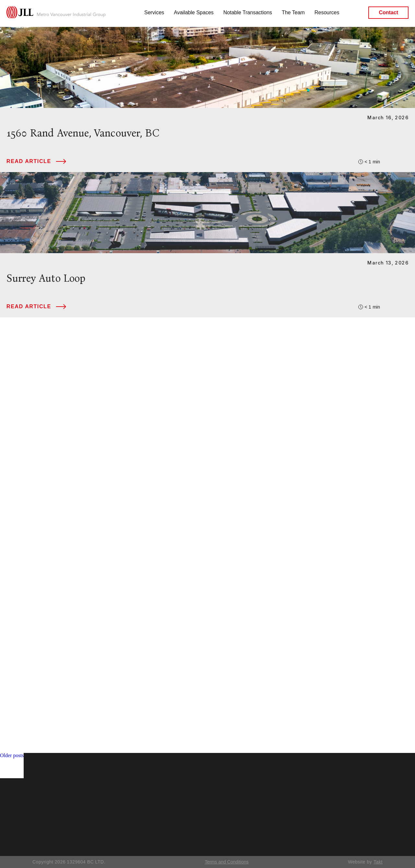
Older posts (12, 755)
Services (154, 12)
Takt (378, 862)
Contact (388, 13)
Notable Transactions (248, 12)
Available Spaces (194, 12)
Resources (327, 12)
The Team (293, 12)
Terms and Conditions (226, 862)
